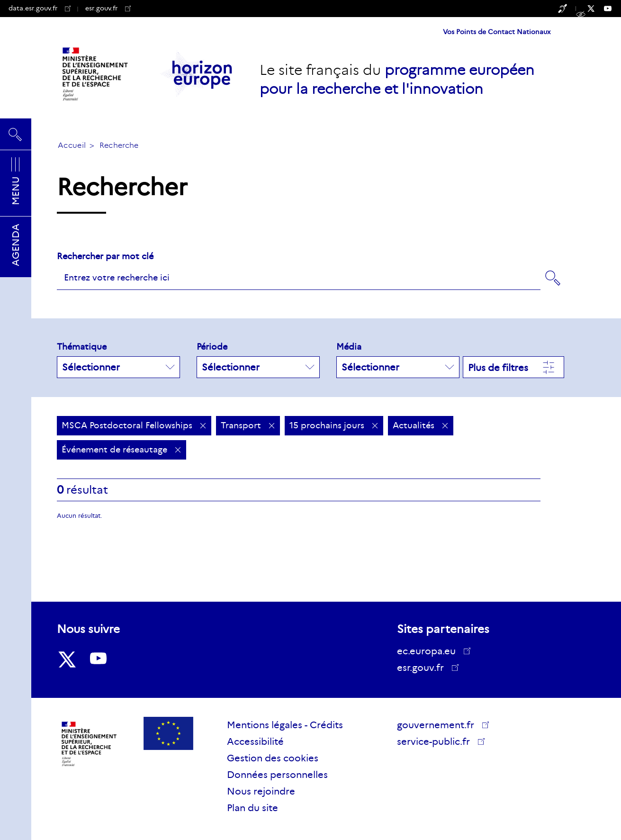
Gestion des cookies (273, 758)
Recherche (119, 145)
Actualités (421, 425)
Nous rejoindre (261, 791)
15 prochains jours (334, 425)
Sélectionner (118, 367)
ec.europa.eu (430, 651)
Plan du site (252, 808)
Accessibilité (255, 741)
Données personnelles (277, 775)
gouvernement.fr (439, 725)
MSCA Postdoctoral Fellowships (134, 425)
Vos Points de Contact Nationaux (497, 32)
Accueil (72, 145)
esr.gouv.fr (108, 8)
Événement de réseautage (121, 450)
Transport (248, 425)
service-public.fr (437, 743)
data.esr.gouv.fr (40, 8)
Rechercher (16, 134)
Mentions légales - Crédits (285, 725)
